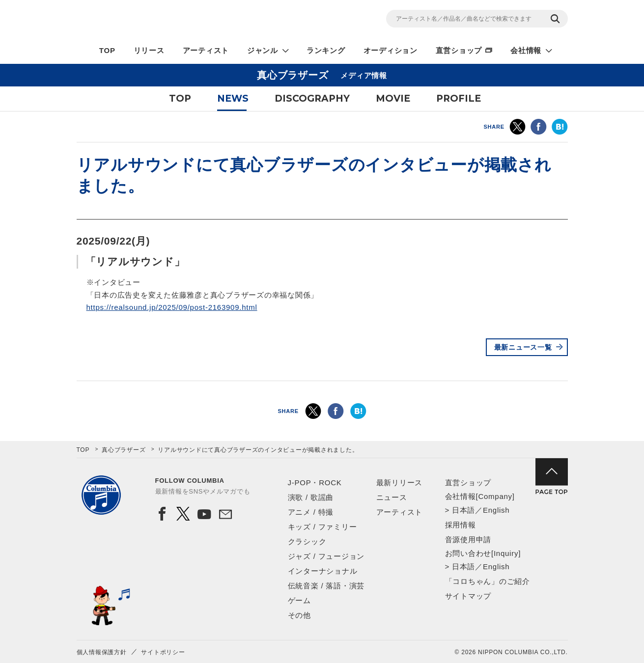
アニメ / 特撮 (311, 512)
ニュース (392, 497)
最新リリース (400, 483)
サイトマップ (468, 596)
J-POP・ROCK (315, 483)
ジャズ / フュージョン (326, 556)
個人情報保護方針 (102, 652)
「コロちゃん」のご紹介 (488, 581)
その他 (299, 615)
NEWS (233, 98)
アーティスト (206, 50)
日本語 (463, 510)
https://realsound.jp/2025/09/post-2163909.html (172, 307)
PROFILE (459, 98)
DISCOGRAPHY (312, 98)
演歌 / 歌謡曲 (311, 497)
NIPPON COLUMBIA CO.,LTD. (165, 20)
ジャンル (263, 50)
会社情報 (526, 50)
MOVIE (393, 98)
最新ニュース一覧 (523, 347)
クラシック (307, 541)
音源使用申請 (468, 539)
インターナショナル (323, 571)
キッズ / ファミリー (322, 527)
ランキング (326, 50)
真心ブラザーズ (124, 450)
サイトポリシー (163, 652)
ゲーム (299, 600)
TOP (107, 50)
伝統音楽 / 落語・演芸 (326, 586)
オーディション (391, 50)
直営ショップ (459, 50)
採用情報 (461, 525)
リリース (149, 50)
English (496, 510)
